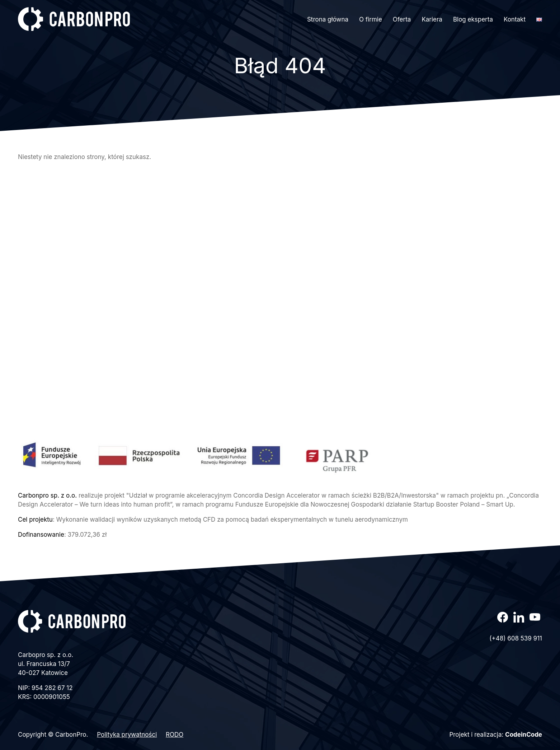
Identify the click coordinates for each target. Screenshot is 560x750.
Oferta (402, 19)
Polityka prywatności (127, 735)
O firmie (371, 19)
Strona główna (328, 19)
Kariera (432, 19)
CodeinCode (524, 735)
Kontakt (515, 19)
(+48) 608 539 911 (516, 638)
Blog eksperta (473, 19)
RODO (175, 735)
